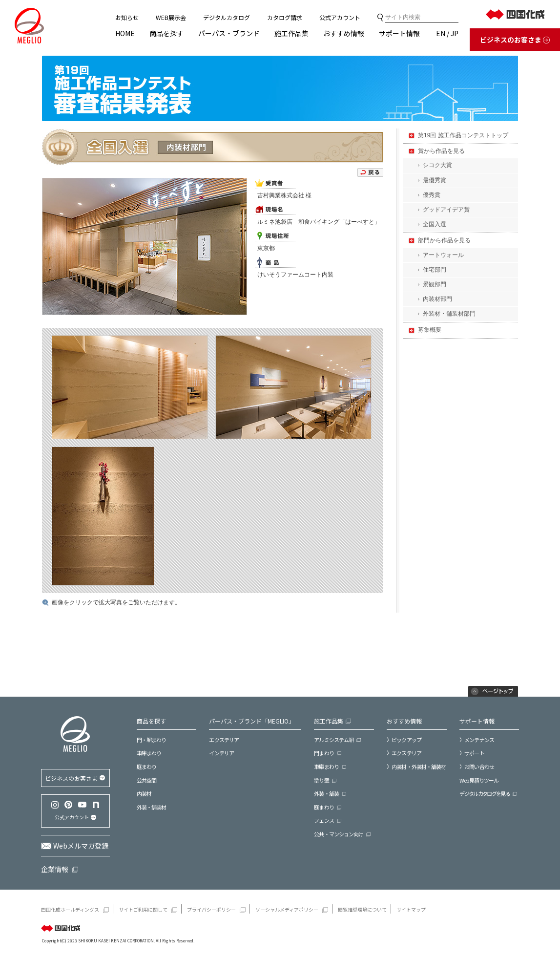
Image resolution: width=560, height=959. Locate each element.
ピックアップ (406, 740)
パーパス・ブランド (229, 33)
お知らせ (127, 17)
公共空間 (146, 780)
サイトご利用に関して (143, 910)
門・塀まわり (152, 740)
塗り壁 (321, 780)
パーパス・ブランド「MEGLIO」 (252, 721)
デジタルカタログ (227, 17)
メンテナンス (479, 740)
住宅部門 (435, 270)
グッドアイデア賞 (446, 210)
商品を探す (166, 33)
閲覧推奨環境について (362, 910)
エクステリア (224, 740)
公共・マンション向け (339, 834)
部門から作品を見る (444, 240)
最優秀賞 (435, 180)
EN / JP (447, 33)
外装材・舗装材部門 (449, 314)
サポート (474, 753)
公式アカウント (340, 17)
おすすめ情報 (344, 33)
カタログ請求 (285, 17)
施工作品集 (291, 33)
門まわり (324, 753)
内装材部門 (437, 299)
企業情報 (55, 869)
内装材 (144, 794)
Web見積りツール (479, 780)
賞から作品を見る (441, 151)
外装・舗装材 (152, 807)
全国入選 (435, 224)
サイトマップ (411, 910)
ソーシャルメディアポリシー (287, 910)
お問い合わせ (479, 767)
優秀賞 (432, 195)
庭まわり (146, 767)
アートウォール (443, 255)
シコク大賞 (437, 165)
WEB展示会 (171, 17)
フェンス (324, 820)
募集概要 (430, 330)
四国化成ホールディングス (70, 910)
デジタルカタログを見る (485, 794)
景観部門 (435, 284)
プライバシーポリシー (211, 910)
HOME (125, 33)
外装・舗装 (326, 794)
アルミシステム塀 (334, 740)
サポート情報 (399, 33)
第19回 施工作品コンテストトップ (463, 135)
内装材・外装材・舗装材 (419, 767)
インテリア (221, 753)
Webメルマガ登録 (81, 846)
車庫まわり (149, 753)
